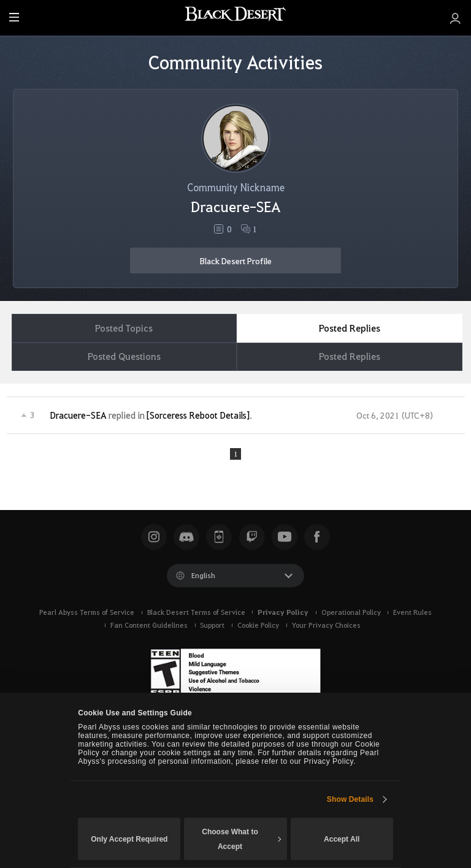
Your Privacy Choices (326, 627)
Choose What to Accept (241, 839)
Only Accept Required (129, 839)
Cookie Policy (258, 627)
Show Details (350, 799)
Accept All (342, 839)
